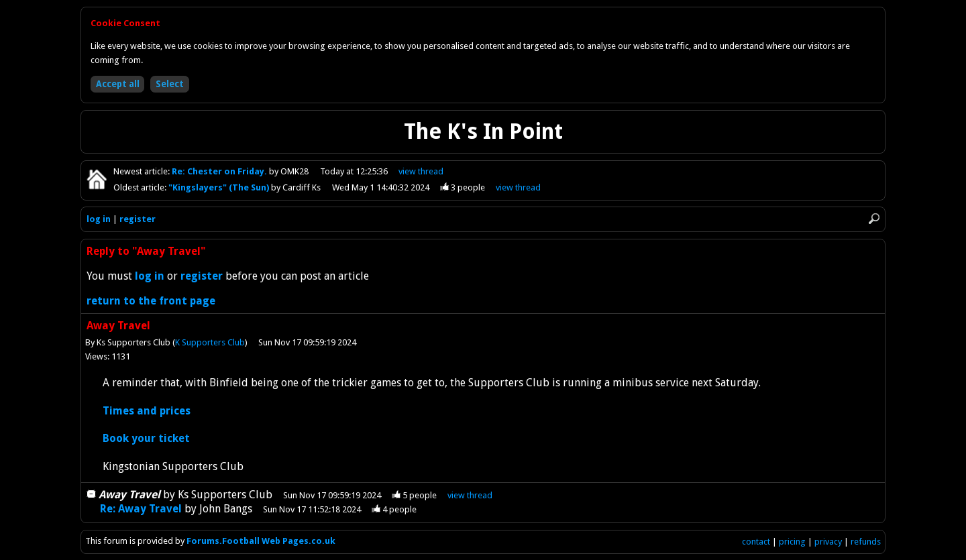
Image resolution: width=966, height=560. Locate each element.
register (138, 219)
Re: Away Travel (141, 509)
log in (99, 219)
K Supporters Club (210, 342)
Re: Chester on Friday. (220, 171)
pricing (792, 542)
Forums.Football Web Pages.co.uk (261, 541)
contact (756, 542)
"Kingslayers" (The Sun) (220, 187)
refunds (866, 542)
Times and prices (147, 411)
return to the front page (151, 301)
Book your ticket (146, 438)
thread (470, 495)
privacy (828, 542)
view (421, 171)
